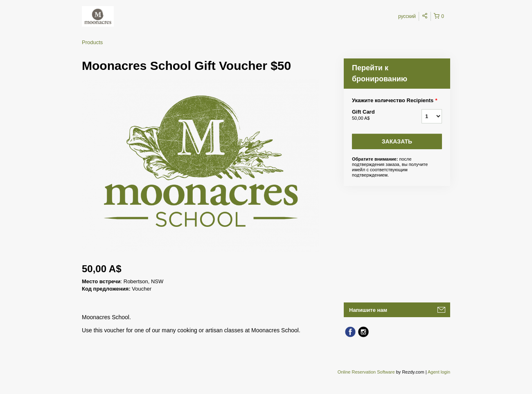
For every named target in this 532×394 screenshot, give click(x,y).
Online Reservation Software (366, 372)
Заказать (397, 141)
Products (92, 42)
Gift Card (376, 115)
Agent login (439, 372)
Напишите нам (368, 310)
